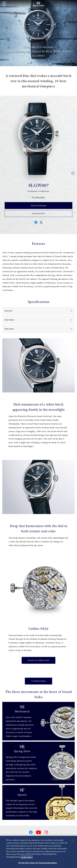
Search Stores (38, 213)
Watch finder (39, 681)
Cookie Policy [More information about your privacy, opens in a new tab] (27, 857)
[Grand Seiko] (38, 4)
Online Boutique (38, 205)
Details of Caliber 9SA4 (38, 660)
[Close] (72, 841)
